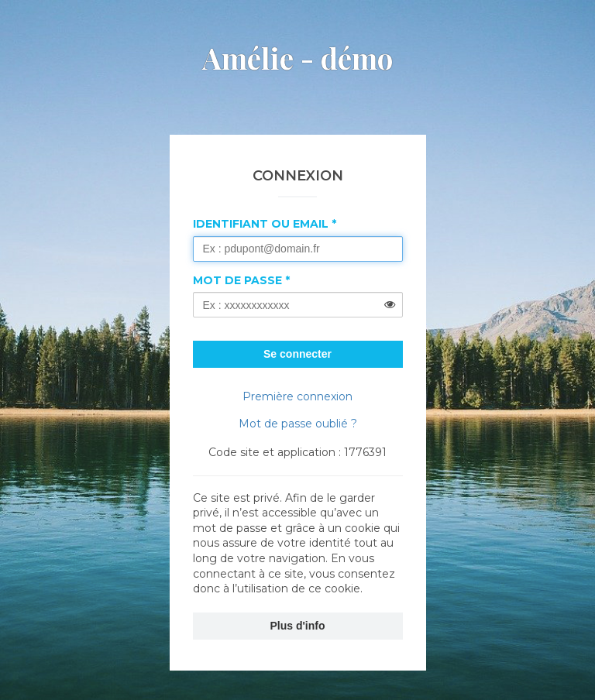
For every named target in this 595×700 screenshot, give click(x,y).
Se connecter (297, 354)
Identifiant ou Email (261, 224)
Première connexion (297, 396)
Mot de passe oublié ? (298, 424)
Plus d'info (298, 626)
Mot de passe (237, 280)
